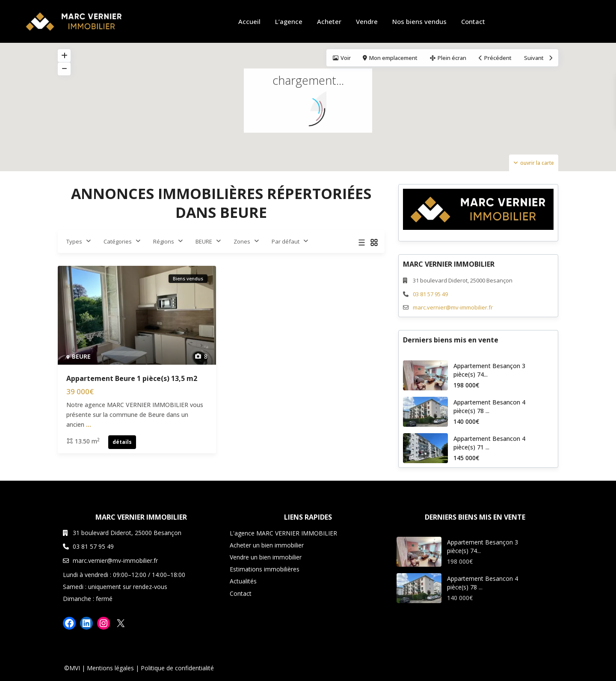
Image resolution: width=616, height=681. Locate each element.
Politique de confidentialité (177, 668)
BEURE (204, 241)
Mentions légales (110, 668)
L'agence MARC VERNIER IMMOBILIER (283, 533)
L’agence (289, 21)
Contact (473, 21)
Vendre (367, 21)
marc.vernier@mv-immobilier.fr (453, 307)
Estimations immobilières (265, 569)
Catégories (118, 241)
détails (122, 442)
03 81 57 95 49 (430, 294)
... (89, 424)
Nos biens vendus (419, 21)
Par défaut (286, 241)
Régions (164, 241)
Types (74, 241)
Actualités (243, 581)
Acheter (329, 21)
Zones (242, 241)
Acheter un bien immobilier (267, 545)
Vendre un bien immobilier (266, 557)
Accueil (249, 21)
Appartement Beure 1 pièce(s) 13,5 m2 (132, 378)
